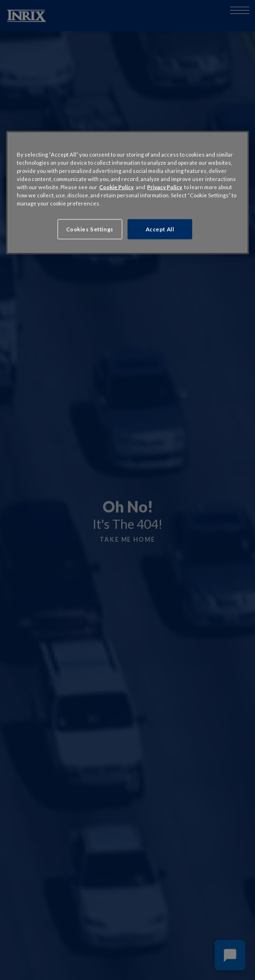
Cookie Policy (116, 187)
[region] (127, 192)
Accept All (160, 229)
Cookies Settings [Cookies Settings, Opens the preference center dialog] (90, 229)
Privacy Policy (165, 187)
